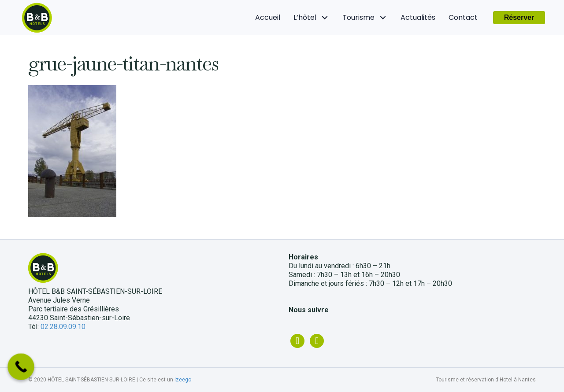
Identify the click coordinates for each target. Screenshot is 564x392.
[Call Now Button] (21, 367)
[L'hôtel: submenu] (325, 18)
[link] (268, 18)
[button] (519, 18)
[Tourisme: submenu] (383, 18)
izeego (183, 380)
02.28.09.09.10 (63, 327)
